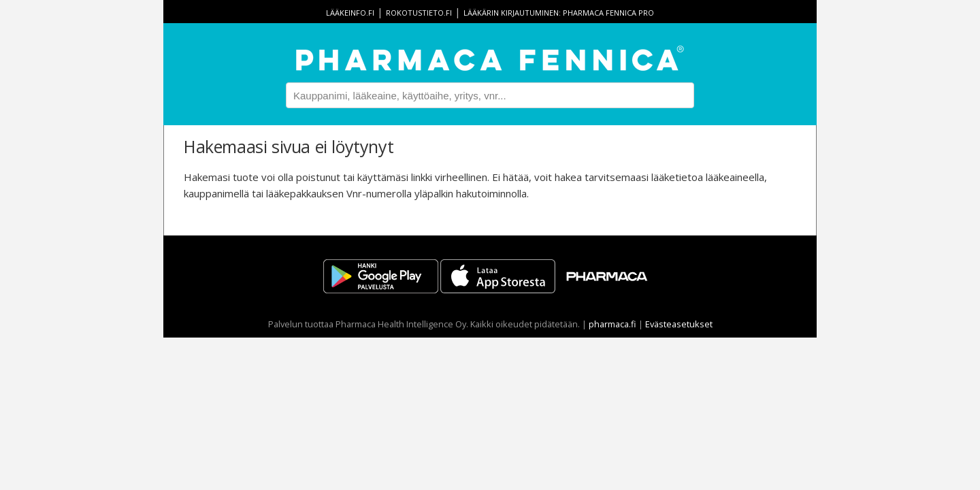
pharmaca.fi (612, 324)
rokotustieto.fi (419, 13)
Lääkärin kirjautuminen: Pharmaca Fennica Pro (559, 13)
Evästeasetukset (679, 324)
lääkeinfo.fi (350, 13)
